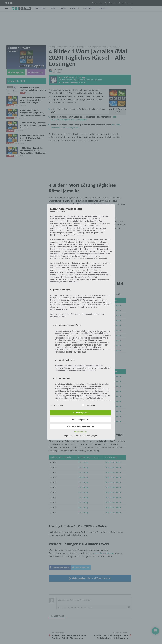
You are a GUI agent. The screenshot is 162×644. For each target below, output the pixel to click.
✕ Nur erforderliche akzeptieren (81, 427)
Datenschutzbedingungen (87, 436)
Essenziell (56, 405)
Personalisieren (81, 432)
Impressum (69, 436)
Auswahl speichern (81, 420)
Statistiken (88, 405)
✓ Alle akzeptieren (80, 413)
